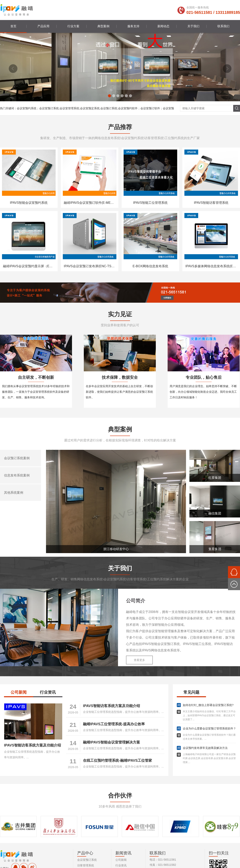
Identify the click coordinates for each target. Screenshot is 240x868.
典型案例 (103, 26)
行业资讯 (48, 692)
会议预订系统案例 (17, 458)
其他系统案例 (14, 493)
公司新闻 (19, 692)
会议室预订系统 (87, 860)
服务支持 (133, 26)
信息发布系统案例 (17, 475)
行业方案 (73, 26)
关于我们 (193, 26)
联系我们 (223, 26)
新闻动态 (163, 26)
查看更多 (139, 660)
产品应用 (43, 26)
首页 (13, 26)
